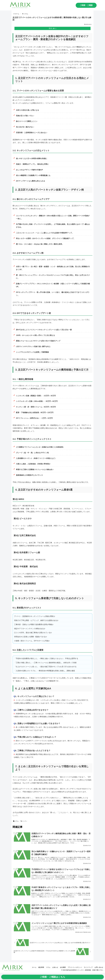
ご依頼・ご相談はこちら (52, 977)
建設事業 (40, 967)
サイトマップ (88, 967)
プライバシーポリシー (74, 967)
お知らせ (54, 967)
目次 (50, 28)
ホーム (33, 967)
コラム (16, 821)
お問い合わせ (99, 967)
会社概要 (62, 967)
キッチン (24, 821)
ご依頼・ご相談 (86, 5)
